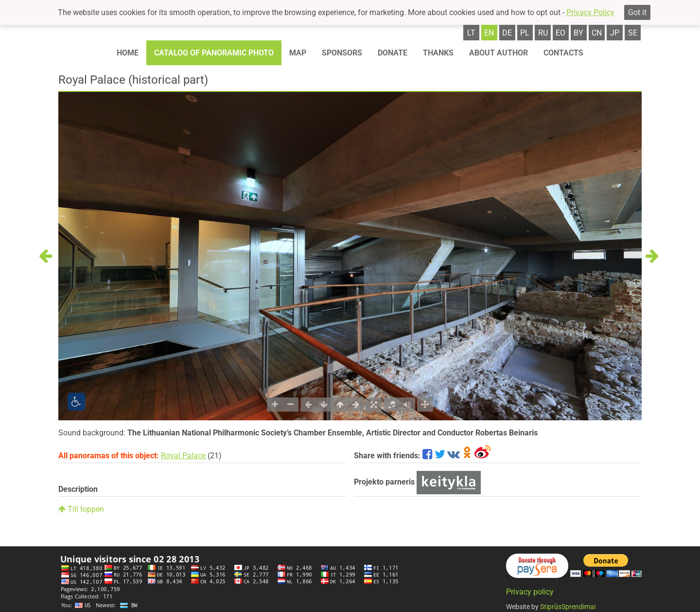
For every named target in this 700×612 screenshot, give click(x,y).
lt (471, 33)
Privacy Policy (590, 12)
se (633, 33)
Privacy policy (530, 592)
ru (543, 33)
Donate (393, 53)
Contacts (563, 53)
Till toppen (81, 509)
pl (525, 33)
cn (597, 33)
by (578, 33)
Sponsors (342, 53)
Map (298, 53)
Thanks (438, 53)
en (489, 33)
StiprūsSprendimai (568, 607)
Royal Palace (183, 456)
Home (128, 53)
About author (499, 53)
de (507, 33)
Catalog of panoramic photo (214, 53)
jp (615, 33)
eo (560, 33)
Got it (637, 12)
